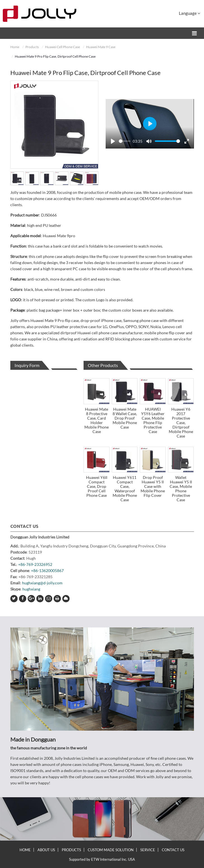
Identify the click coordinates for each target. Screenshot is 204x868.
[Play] (113, 141)
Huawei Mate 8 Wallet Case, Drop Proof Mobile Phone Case (125, 418)
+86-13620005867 (47, 571)
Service (148, 850)
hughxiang (31, 589)
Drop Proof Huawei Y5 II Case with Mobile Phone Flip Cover (153, 486)
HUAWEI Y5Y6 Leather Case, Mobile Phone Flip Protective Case (153, 420)
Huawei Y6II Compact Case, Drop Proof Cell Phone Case (97, 486)
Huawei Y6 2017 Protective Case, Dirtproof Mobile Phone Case (181, 423)
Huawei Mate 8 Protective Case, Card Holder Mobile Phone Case (97, 420)
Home (15, 47)
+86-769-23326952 (35, 564)
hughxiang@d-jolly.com (42, 583)
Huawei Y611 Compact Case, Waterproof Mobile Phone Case (125, 489)
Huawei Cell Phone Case (62, 47)
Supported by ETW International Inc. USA (102, 859)
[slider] (125, 141)
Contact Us (24, 526)
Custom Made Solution (111, 850)
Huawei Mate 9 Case (101, 47)
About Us (46, 850)
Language (190, 13)
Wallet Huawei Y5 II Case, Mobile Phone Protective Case (181, 489)
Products (32, 47)
